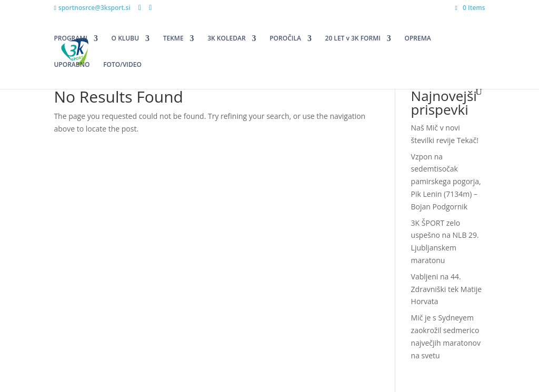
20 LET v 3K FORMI (353, 39)
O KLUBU (125, 39)
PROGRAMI (71, 39)
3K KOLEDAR (226, 39)
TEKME (173, 39)
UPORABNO (72, 65)
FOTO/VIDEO (122, 65)
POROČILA (285, 39)
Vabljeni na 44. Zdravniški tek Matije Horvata (447, 289)
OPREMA (418, 39)
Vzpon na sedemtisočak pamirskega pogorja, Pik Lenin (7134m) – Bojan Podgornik (446, 182)
